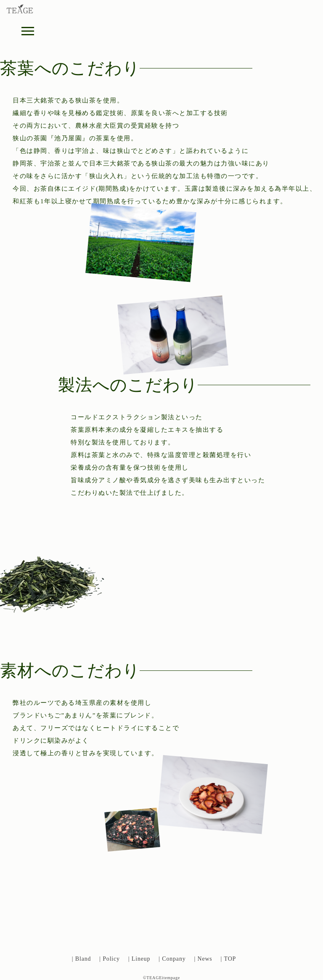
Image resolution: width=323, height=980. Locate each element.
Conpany (174, 959)
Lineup (141, 959)
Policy (111, 959)
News (205, 959)
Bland (83, 959)
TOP (230, 959)
